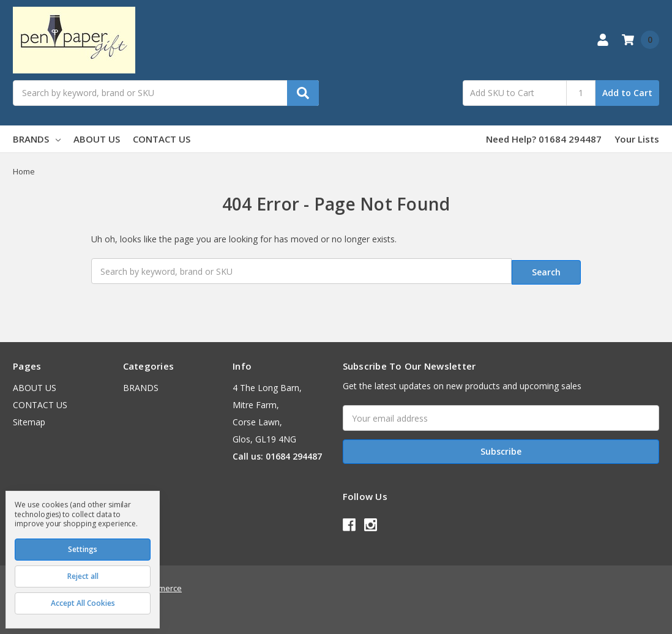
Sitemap (29, 420)
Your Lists (637, 139)
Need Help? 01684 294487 (544, 139)
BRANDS (37, 139)
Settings (83, 549)
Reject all (83, 576)
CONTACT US (162, 139)
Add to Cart (627, 93)
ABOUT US (97, 139)
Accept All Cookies (83, 603)
